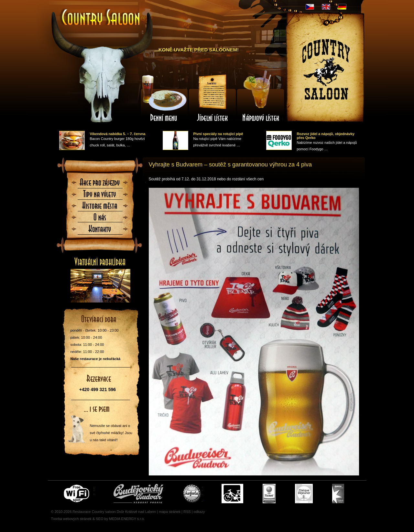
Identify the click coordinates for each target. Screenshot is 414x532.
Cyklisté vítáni (232, 494)
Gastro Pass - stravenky (338, 494)
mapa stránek (170, 512)
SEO (99, 519)
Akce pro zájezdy (100, 184)
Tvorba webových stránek (71, 519)
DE (342, 7)
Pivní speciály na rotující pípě (218, 134)
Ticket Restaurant (269, 494)
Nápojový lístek (261, 98)
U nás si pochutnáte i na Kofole (192, 494)
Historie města (100, 207)
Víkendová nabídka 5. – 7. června (118, 134)
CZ (310, 7)
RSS (187, 512)
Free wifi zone (77, 494)
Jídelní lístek (212, 98)
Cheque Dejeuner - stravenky (304, 494)
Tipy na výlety (100, 196)
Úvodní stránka (101, 18)
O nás (100, 219)
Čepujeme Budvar (138, 494)
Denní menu (164, 98)
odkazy (199, 512)
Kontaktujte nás (100, 231)
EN (326, 7)
